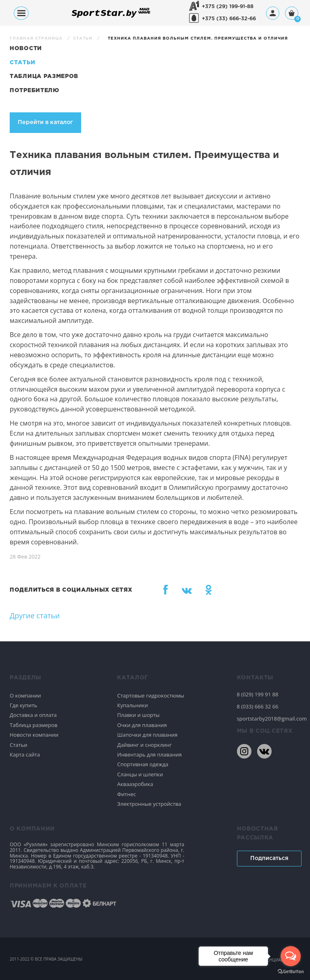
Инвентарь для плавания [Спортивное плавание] (149, 754)
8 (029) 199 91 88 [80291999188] (258, 694)
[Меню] (21, 13)
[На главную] (111, 17)
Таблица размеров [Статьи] (44, 76)
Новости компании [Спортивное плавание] (34, 735)
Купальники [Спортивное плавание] (132, 705)
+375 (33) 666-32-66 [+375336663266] (229, 19)
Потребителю (35, 91)
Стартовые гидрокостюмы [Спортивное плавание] (151, 695)
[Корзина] (292, 14)
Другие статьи (35, 615)
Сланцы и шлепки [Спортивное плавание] (140, 774)
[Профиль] (273, 13)
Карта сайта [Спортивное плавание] (25, 754)
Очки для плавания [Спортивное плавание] (142, 725)
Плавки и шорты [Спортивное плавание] (138, 715)
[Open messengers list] (291, 956)
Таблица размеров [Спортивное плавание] (34, 725)
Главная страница (37, 39)
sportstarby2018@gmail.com (269, 719)
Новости (26, 48)
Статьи (84, 39)
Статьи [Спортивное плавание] (19, 745)
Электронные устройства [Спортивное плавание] (149, 804)
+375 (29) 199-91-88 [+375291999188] (228, 7)
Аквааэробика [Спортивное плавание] (135, 784)
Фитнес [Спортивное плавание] (127, 794)
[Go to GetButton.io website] (291, 972)
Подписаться (269, 858)
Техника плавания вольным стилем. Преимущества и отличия (198, 39)
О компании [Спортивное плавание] (25, 695)
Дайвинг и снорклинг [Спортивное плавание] (144, 745)
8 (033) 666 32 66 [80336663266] (258, 706)
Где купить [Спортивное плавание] (23, 705)
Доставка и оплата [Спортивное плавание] (33, 715)
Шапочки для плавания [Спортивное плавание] (147, 735)
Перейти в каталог (45, 122)
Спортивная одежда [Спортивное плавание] (143, 764)
